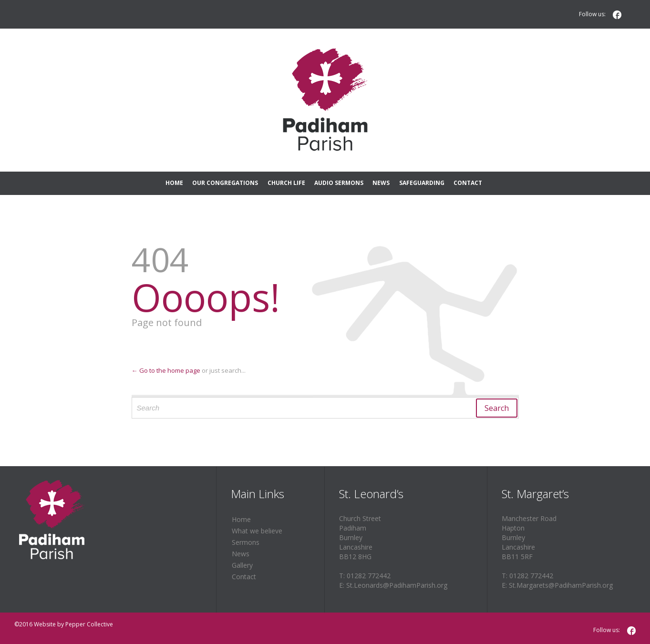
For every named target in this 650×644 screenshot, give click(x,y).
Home (241, 519)
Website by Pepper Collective (73, 624)
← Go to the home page (166, 370)
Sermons (246, 542)
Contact (244, 577)
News (241, 554)
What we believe (257, 531)
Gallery (242, 565)
